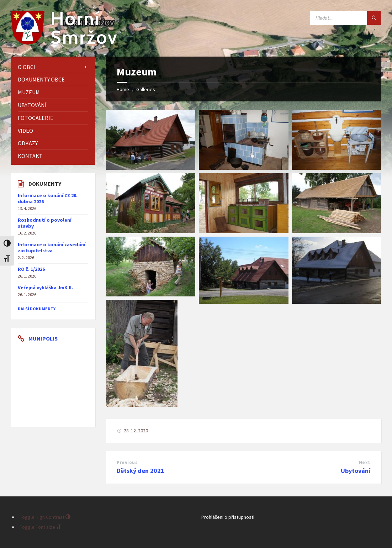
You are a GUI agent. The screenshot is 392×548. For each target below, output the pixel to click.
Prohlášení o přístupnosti (228, 517)
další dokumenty (37, 309)
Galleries (146, 89)
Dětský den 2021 (141, 471)
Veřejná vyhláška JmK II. (45, 288)
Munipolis (43, 338)
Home (123, 89)
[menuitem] (53, 67)
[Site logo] (64, 42)
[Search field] (346, 18)
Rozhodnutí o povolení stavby (45, 223)
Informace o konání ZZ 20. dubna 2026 (48, 198)
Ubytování (356, 471)
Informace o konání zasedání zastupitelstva (52, 247)
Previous (127, 462)
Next (365, 462)
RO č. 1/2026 (31, 269)
